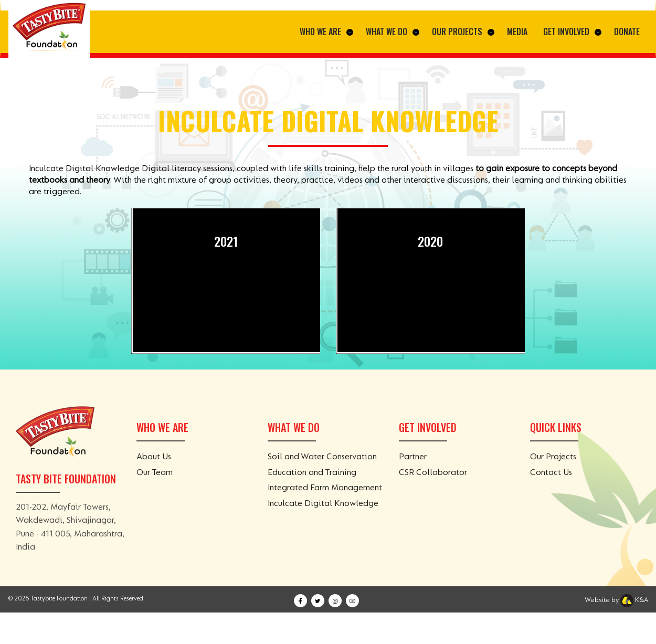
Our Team (155, 481)
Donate (627, 31)
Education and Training (312, 481)
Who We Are (326, 31)
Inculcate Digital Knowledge (323, 512)
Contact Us (551, 481)
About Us (154, 466)
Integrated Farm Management (325, 497)
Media (517, 31)
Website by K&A (616, 600)
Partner (413, 466)
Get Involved (572, 31)
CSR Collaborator (433, 481)
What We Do (393, 31)
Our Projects (463, 31)
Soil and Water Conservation (322, 466)
